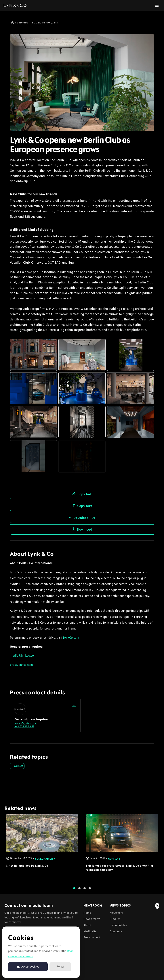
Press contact (92, 937)
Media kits (90, 931)
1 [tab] (74, 891)
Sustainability (118, 925)
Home (87, 913)
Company (116, 931)
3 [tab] (85, 891)
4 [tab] (90, 891)
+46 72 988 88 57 (24, 727)
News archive (92, 919)
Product (115, 919)
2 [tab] (79, 891)
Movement (17, 766)
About (87, 925)
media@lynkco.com (25, 723)
